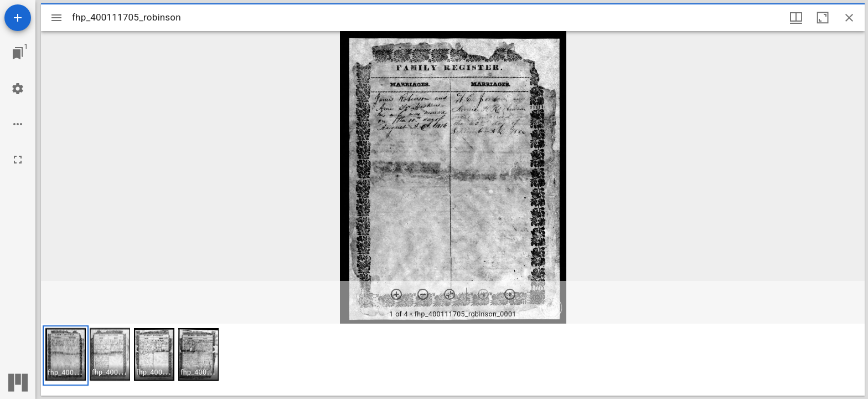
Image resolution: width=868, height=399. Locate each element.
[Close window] (849, 18)
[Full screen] (18, 160)
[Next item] (510, 294)
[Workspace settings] (18, 89)
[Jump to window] (18, 53)
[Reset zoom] (449, 294)
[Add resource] (18, 18)
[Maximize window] (823, 18)
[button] (66, 355)
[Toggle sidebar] (56, 18)
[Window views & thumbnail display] (796, 18)
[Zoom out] (423, 294)
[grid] (453, 360)
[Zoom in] (396, 294)
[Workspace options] (18, 124)
